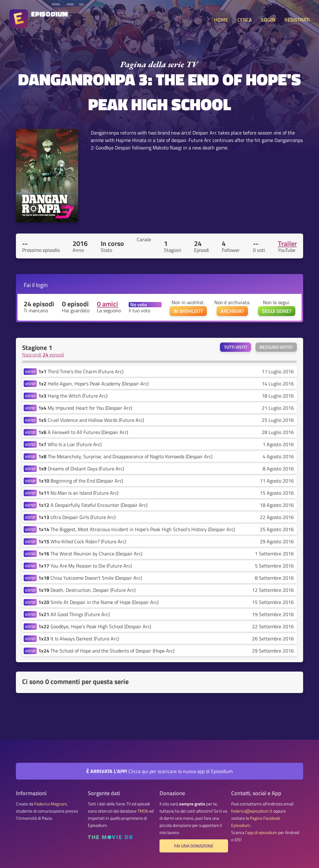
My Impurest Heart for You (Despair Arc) (85, 408)
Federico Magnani (50, 804)
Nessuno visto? (276, 347)
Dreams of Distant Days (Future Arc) (81, 469)
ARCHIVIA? (232, 311)
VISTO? (30, 372)
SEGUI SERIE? (277, 311)
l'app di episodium (261, 833)
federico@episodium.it (252, 811)
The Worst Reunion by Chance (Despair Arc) (90, 554)
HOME (221, 20)
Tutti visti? (236, 347)
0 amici (107, 304)
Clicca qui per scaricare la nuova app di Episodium (159, 771)
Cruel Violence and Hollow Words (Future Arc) (91, 420)
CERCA (245, 20)
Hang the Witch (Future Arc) (73, 396)
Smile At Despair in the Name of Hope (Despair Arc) (98, 602)
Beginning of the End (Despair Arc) (81, 481)
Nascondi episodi (43, 355)
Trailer (287, 243)
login (42, 285)
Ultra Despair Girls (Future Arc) (77, 517)
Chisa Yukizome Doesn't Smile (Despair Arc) (90, 578)
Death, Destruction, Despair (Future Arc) (87, 590)
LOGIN (268, 20)
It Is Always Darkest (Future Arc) (79, 639)
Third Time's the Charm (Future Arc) (81, 371)
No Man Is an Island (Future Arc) (78, 493)
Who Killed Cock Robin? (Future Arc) (82, 541)
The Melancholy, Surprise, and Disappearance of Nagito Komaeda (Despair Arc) (125, 456)
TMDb (143, 811)
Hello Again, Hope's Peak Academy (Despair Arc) (93, 384)
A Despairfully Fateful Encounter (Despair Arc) (93, 505)
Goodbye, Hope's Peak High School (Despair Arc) (95, 626)
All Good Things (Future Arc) (74, 614)
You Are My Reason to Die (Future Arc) (85, 566)
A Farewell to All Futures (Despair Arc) (83, 432)
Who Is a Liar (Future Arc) (70, 444)
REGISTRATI (297, 20)
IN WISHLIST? (188, 311)
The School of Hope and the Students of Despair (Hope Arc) (106, 651)
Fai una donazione (194, 846)
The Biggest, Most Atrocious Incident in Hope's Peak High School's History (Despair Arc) (137, 529)
